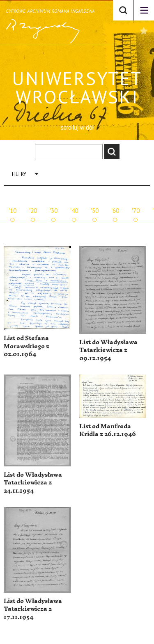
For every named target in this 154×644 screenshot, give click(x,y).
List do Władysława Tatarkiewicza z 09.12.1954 (108, 350)
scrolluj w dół (77, 128)
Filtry (19, 174)
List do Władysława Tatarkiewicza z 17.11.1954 (33, 609)
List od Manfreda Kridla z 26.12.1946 (108, 430)
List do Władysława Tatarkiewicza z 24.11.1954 (33, 483)
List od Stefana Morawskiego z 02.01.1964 (26, 346)
